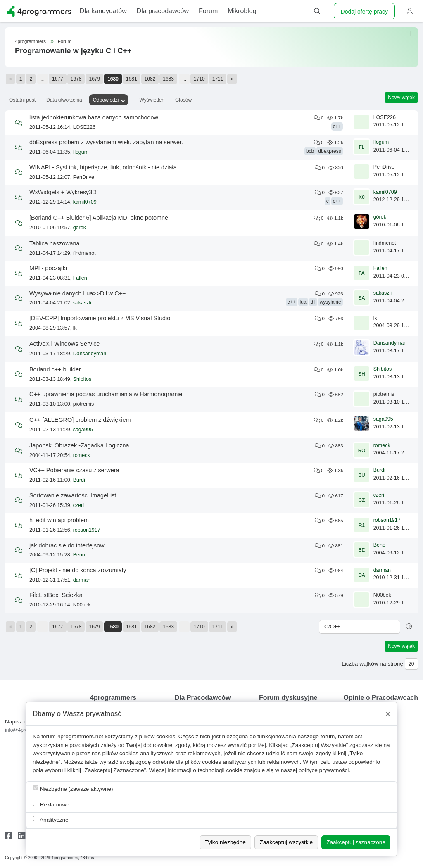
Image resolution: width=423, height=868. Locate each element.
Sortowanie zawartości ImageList (73, 495)
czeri (78, 505)
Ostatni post (22, 100)
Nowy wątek (401, 98)
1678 (76, 79)
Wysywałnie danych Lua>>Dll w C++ (77, 293)
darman (82, 580)
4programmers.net (80, 736)
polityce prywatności (324, 770)
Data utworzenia (64, 100)
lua (303, 302)
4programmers (30, 41)
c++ (337, 126)
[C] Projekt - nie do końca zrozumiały (78, 570)
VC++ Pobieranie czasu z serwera (74, 470)
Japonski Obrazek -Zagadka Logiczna (79, 445)
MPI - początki (48, 268)
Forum (65, 41)
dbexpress (329, 151)
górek (80, 228)
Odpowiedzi (106, 100)
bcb (310, 151)
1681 (132, 79)
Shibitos (82, 379)
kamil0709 (85, 202)
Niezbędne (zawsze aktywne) (73, 788)
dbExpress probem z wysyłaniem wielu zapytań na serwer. (106, 142)
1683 (168, 79)
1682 (150, 79)
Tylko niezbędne (225, 842)
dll (313, 302)
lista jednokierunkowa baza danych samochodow (94, 117)
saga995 (83, 430)
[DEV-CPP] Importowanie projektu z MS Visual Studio (100, 318)
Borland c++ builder (55, 369)
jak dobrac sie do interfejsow (67, 545)
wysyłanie (330, 302)
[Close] (388, 714)
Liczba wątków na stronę (372, 664)
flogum (81, 152)
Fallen (80, 278)
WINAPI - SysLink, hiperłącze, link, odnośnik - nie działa (103, 167)
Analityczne (51, 819)
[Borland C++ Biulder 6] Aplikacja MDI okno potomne (99, 218)
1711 (218, 79)
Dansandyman (90, 354)
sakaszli (82, 303)
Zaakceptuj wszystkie (286, 842)
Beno (79, 555)
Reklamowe (51, 804)
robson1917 (87, 530)
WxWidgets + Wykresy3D (63, 192)
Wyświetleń (152, 100)
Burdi (79, 480)
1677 (58, 79)
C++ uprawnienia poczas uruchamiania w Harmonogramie (106, 394)
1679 (94, 79)
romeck (82, 455)
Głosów (183, 100)
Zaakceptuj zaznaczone (356, 842)
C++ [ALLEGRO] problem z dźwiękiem (80, 420)
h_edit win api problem (59, 520)
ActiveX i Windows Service (64, 344)
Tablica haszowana (55, 243)
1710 (199, 79)
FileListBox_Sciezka (56, 595)
